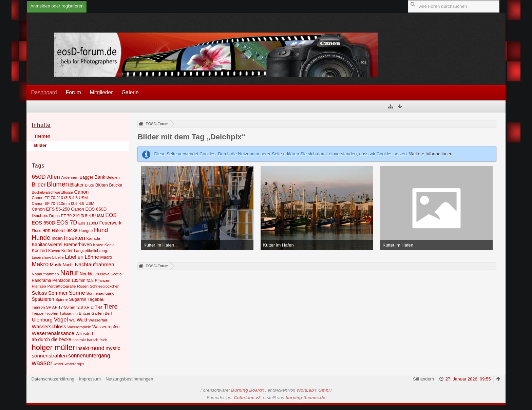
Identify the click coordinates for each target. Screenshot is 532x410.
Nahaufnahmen (45, 274)
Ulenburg (42, 320)
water (59, 364)
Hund (101, 230)
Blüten (102, 185)
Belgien (113, 177)
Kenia (110, 245)
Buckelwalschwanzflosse (52, 192)
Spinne (62, 299)
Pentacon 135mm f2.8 (73, 280)
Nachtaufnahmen (95, 264)
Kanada (93, 238)
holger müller (53, 347)
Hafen (58, 231)
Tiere (111, 306)
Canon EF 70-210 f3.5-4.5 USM (60, 198)
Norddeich (89, 274)
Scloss (39, 293)
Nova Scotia (111, 274)
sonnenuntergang (89, 356)
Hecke (71, 230)
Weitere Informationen (431, 154)
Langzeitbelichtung (91, 250)
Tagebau (96, 299)
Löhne (92, 257)
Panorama (41, 280)
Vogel (61, 320)
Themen (42, 136)
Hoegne (86, 230)
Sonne (77, 293)
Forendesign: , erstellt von (266, 398)
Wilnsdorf (84, 334)
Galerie (130, 92)
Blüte (89, 185)
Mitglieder (101, 92)
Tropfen (52, 313)
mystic (113, 348)
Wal (72, 320)
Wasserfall (98, 320)
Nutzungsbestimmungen (129, 379)
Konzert (39, 250)
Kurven (54, 251)
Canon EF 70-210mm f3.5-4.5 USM (63, 203)
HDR (46, 231)
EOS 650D (43, 223)
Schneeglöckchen (105, 286)
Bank (100, 177)
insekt (83, 348)
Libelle (58, 257)
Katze (98, 245)
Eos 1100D (88, 223)
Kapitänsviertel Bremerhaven (62, 245)
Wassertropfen (106, 327)
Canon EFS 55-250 (51, 209)
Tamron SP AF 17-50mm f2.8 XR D (62, 307)
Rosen (83, 286)
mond (97, 348)
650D (39, 177)
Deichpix (40, 216)
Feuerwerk (110, 223)
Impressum (90, 379)
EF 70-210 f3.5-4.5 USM (83, 216)
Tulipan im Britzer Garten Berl (85, 313)
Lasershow (41, 257)
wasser (42, 363)
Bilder (40, 145)
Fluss (36, 230)
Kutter (67, 251)
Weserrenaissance (53, 333)
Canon (82, 192)
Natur (69, 273)
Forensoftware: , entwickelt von (266, 390)
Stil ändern (423, 379)
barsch (93, 340)
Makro (40, 264)
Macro (106, 257)
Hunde (41, 238)
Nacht (68, 265)
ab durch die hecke (51, 339)
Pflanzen (103, 280)
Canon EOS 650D (89, 209)
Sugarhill (78, 299)
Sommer (58, 293)
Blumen (58, 184)
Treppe (37, 313)
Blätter (77, 185)
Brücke (116, 185)
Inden (57, 238)
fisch (103, 340)
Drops (54, 216)
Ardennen (70, 177)
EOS (111, 215)
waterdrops (75, 364)
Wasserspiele (79, 327)
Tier (98, 307)
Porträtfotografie (61, 286)
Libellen (74, 257)
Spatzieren (43, 299)
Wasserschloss (49, 326)
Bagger (87, 177)
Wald (82, 320)
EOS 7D (67, 223)
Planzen (39, 286)
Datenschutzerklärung (53, 379)
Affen (53, 177)
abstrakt (79, 340)
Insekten (74, 238)
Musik (56, 265)
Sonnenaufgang (100, 293)
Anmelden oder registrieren (57, 6)
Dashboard (44, 92)
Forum (73, 92)
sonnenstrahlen (49, 356)
